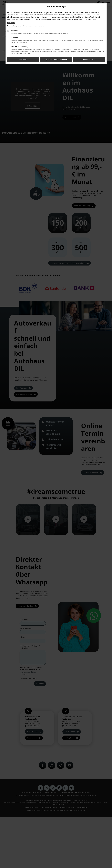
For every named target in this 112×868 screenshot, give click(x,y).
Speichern (23, 60)
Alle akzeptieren (89, 60)
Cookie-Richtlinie (90, 19)
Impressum (11, 23)
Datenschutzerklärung (75, 19)
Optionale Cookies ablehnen (56, 60)
